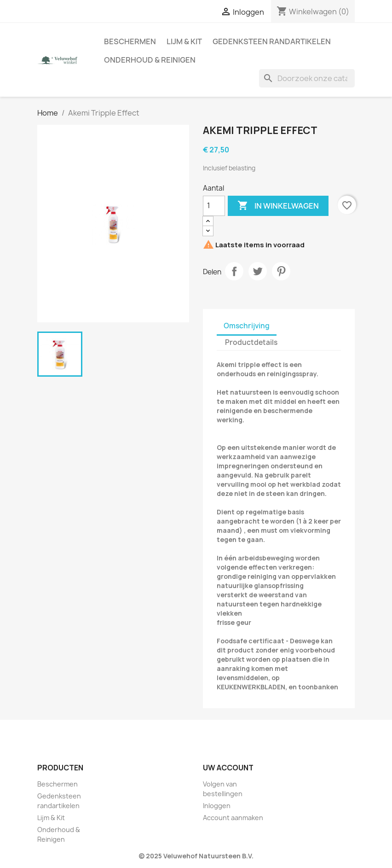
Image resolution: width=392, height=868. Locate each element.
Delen (234, 271)
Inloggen (217, 806)
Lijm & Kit (184, 41)
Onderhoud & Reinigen (150, 60)
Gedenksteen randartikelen (272, 41)
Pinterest (281, 271)
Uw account (228, 768)
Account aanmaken (233, 818)
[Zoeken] (307, 78)
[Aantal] (214, 206)
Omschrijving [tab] (247, 326)
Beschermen (130, 41)
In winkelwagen (278, 206)
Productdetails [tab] (251, 342)
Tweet (258, 271)
